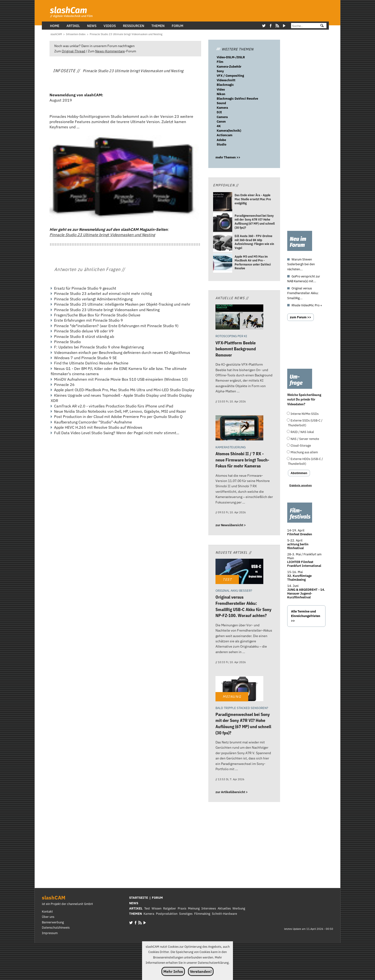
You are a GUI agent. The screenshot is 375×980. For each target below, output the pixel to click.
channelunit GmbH (80, 904)
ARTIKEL (136, 908)
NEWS (134, 903)
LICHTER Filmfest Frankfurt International (304, 564)
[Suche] (304, 26)
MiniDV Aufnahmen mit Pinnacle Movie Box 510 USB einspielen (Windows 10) (121, 379)
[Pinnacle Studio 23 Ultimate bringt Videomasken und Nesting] (126, 34)
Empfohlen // (226, 185)
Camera (222, 117)
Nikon (221, 94)
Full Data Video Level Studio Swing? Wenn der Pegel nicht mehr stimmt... (117, 433)
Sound (221, 103)
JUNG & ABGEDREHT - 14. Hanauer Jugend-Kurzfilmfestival (306, 593)
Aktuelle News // (232, 298)
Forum (177, 26)
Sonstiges (186, 914)
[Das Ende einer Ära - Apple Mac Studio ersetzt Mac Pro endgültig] (223, 203)
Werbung (239, 908)
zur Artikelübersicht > (232, 792)
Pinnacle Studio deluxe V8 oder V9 (84, 331)
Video (221, 89)
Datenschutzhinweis (56, 928)
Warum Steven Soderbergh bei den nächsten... (301, 264)
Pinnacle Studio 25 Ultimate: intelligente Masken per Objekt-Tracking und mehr (122, 304)
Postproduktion (167, 914)
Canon (221, 122)
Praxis (182, 908)
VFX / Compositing (230, 76)
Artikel (73, 26)
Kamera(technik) (229, 131)
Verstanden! (201, 971)
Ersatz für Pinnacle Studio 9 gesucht (85, 288)
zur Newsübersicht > (231, 525)
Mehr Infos (173, 971)
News (92, 26)
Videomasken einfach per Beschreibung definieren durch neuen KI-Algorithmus (122, 352)
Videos (110, 26)
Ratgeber (170, 908)
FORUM (157, 898)
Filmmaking (202, 914)
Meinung (194, 908)
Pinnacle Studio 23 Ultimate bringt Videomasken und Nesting (102, 235)
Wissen (157, 908)
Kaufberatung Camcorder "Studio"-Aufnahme (93, 422)
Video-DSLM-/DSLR (231, 57)
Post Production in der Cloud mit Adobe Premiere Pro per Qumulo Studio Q (118, 417)
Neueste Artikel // (234, 552)
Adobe (221, 140)
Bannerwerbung (53, 922)
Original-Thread (73, 51)
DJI (219, 112)
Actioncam (225, 135)
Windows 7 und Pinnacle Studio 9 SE (85, 358)
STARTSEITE (139, 898)
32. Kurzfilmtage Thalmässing (299, 578)
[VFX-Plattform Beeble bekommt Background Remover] (239, 318)
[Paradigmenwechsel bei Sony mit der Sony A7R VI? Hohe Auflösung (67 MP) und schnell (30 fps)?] (223, 223)
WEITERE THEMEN (235, 49)
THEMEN (135, 914)
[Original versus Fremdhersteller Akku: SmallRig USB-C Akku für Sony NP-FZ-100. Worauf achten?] (239, 572)
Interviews (209, 908)
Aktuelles (224, 908)
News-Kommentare (110, 51)
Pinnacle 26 (64, 384)
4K (219, 126)
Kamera (222, 108)
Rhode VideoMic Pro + (307, 305)
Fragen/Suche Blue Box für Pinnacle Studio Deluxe (97, 315)
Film (220, 62)
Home (55, 26)
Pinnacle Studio (67, 342)
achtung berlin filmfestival (298, 546)
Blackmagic (225, 85)
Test (147, 908)
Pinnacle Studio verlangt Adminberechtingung (93, 299)
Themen (158, 26)
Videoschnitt (226, 80)
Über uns (48, 917)
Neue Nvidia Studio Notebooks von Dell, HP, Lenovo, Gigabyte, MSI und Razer (120, 411)
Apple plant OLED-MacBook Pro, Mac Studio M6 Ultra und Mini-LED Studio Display (124, 390)
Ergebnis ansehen (301, 485)
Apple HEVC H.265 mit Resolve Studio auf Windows (98, 427)
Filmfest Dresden (300, 534)
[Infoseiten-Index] (76, 34)
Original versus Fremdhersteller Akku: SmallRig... (303, 293)
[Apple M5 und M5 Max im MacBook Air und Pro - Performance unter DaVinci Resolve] (223, 264)
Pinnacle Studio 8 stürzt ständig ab (84, 336)
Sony (220, 71)
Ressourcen (134, 26)
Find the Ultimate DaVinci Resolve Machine (91, 363)
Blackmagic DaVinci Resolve (237, 99)
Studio (221, 144)
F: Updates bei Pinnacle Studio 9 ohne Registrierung (99, 347)
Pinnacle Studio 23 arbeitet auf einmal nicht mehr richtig (103, 293)
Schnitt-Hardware (224, 914)
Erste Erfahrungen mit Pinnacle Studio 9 (88, 320)
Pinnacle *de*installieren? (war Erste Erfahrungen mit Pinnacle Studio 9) (116, 326)
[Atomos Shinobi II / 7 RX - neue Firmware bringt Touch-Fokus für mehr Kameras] (239, 429)
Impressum (50, 933)
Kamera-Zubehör (229, 67)
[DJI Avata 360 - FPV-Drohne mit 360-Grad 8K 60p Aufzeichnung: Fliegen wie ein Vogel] (223, 243)
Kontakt (47, 912)
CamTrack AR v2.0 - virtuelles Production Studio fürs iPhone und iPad (114, 406)
